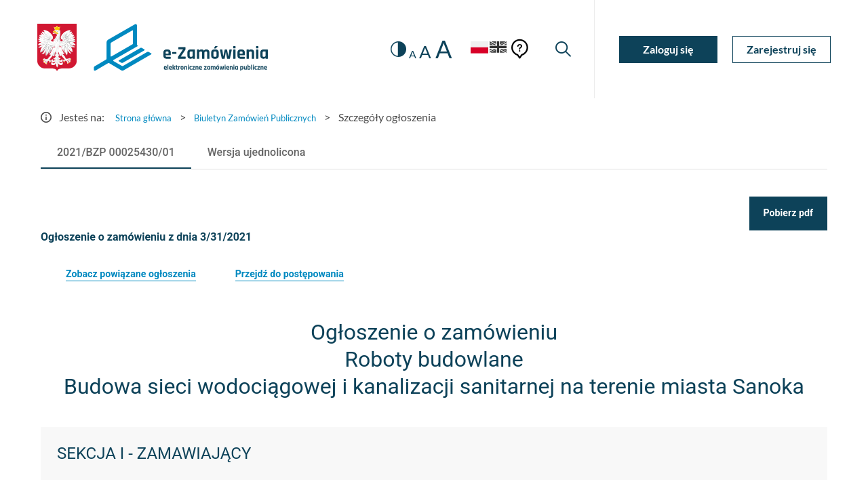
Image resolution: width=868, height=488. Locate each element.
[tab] (116, 152)
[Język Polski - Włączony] (465, 49)
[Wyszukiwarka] (561, 49)
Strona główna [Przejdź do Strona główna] (149, 117)
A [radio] (398, 54)
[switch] (381, 49)
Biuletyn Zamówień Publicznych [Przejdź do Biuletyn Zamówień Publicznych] (280, 117)
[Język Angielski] (494, 49)
